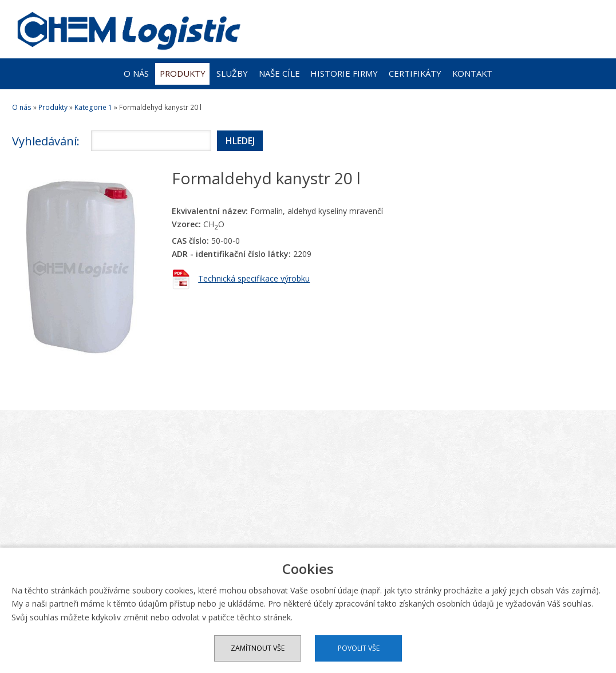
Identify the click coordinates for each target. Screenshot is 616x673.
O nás (136, 73)
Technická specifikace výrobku (254, 278)
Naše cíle (279, 73)
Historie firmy (344, 73)
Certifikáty (415, 73)
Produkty (183, 73)
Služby (232, 73)
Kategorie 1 (93, 107)
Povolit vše (359, 648)
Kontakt (472, 73)
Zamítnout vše (258, 648)
